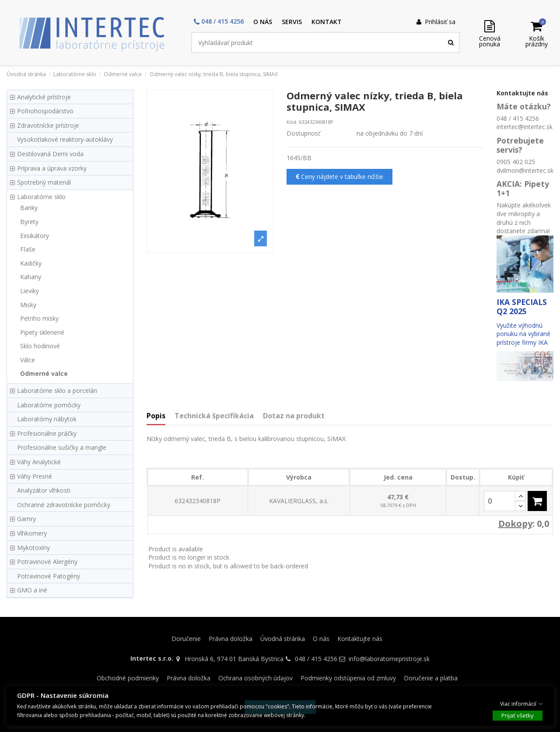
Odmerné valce (44, 373)
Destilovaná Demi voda (50, 154)
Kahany (31, 277)
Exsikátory (35, 236)
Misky (28, 305)
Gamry (26, 519)
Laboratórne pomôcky (49, 405)
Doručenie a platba (431, 678)
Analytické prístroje (44, 97)
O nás (321, 639)
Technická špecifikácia (214, 416)
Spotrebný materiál (44, 182)
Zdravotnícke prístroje (48, 125)
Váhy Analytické (39, 462)
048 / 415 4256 (316, 659)
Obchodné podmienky (128, 678)
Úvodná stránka (283, 639)
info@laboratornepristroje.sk (389, 659)
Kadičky (31, 263)
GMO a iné (32, 590)
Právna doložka (231, 639)
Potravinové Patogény (49, 576)
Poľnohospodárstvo (45, 111)
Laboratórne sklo (41, 197)
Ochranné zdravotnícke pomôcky (64, 505)
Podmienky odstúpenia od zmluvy (348, 678)
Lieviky (30, 291)
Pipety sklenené (42, 332)
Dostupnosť (303, 133)
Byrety (29, 222)
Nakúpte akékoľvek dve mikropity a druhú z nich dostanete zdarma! (524, 218)
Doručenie (186, 639)
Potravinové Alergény (47, 562)
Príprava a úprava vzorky (52, 168)
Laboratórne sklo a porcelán (57, 391)
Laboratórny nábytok (47, 419)
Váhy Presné (35, 476)
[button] (219, 22)
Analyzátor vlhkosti (44, 490)
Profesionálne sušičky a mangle (62, 447)
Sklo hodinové (40, 346)
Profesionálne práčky (47, 433)
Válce (28, 360)
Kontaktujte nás (360, 639)
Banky (29, 208)
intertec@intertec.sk (525, 127)
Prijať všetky (518, 715)
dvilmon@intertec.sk (525, 170)
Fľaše (28, 249)
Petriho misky (39, 318)
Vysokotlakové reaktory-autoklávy (65, 139)
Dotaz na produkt (294, 416)
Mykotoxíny (33, 548)
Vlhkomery (32, 533)
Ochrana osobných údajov (255, 678)
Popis (156, 416)
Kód (291, 122)
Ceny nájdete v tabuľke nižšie (339, 177)
